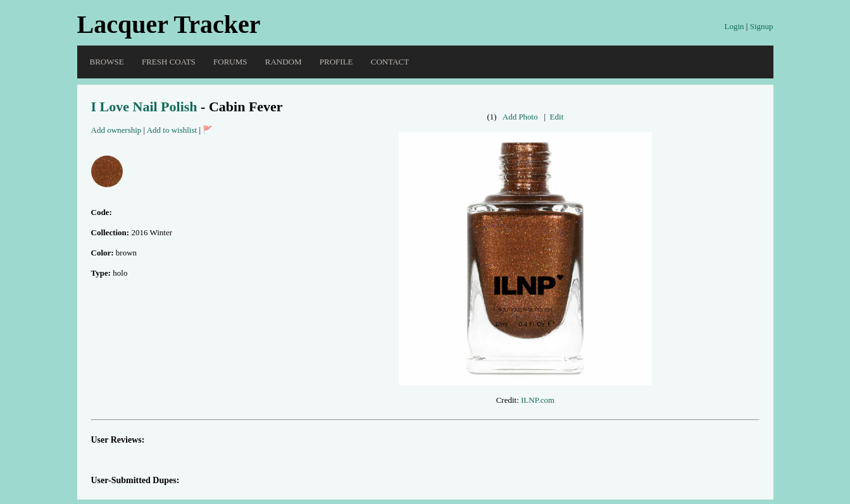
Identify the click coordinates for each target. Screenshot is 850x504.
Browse (107, 62)
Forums (230, 62)
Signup (762, 26)
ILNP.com (538, 400)
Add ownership (116, 130)
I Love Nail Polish (144, 107)
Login (734, 26)
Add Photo (520, 117)
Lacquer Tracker (169, 24)
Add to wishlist (172, 130)
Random (284, 62)
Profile (336, 62)
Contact (390, 62)
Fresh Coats (169, 62)
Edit (557, 117)
